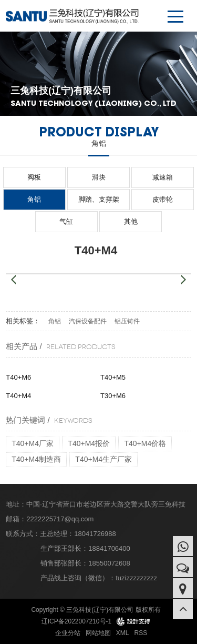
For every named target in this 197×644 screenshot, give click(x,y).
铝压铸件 (127, 321)
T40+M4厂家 (33, 443)
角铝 (34, 199)
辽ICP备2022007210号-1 (76, 621)
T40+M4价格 (145, 443)
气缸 (66, 221)
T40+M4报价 (89, 443)
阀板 (34, 177)
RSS (141, 633)
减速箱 (163, 177)
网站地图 (98, 633)
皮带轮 (163, 199)
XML (123, 633)
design (134, 621)
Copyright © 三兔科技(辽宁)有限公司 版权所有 (96, 610)
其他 (131, 221)
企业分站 (68, 633)
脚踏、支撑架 (99, 199)
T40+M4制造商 (36, 459)
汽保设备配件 (88, 321)
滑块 (99, 177)
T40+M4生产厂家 (103, 459)
